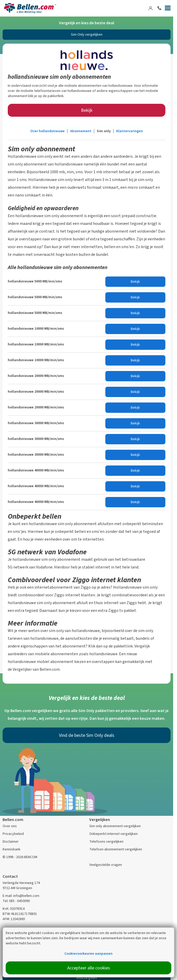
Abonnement (81, 131)
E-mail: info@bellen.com (21, 896)
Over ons (10, 826)
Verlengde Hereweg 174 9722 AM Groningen (21, 885)
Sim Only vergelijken (87, 34)
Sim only (104, 131)
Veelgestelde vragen (106, 865)
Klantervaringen (130, 131)
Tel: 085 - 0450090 (16, 901)
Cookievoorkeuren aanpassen (89, 954)
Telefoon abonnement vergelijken (116, 849)
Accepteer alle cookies (89, 968)
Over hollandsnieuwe (47, 131)
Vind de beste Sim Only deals (87, 735)
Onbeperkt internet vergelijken (113, 834)
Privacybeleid (13, 834)
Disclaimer (11, 841)
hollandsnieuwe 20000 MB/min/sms (36, 376)
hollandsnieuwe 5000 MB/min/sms (35, 281)
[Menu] (168, 9)
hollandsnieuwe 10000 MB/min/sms (36, 329)
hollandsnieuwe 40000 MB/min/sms (36, 470)
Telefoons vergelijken (106, 841)
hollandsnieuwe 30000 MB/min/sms (36, 423)
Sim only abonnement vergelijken (115, 826)
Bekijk (87, 110)
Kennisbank (12, 849)
